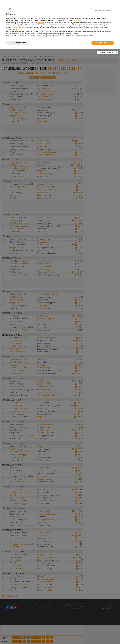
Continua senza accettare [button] (102, 10)
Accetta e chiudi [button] (102, 43)
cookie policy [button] (77, 20)
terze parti (41, 23)
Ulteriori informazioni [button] (18, 43)
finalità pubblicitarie (19, 27)
